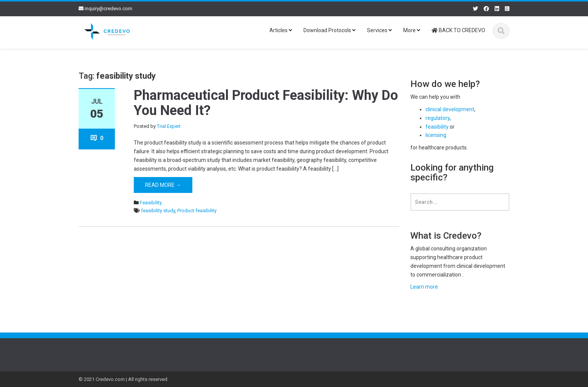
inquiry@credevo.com (108, 9)
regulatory (438, 118)
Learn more (424, 287)
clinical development (450, 109)
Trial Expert (169, 126)
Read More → (163, 185)
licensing (436, 135)
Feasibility (151, 203)
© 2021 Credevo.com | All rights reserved (123, 379)
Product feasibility (197, 211)
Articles (281, 30)
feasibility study (158, 211)
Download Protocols (330, 30)
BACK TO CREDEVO (458, 30)
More (412, 30)
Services (379, 30)
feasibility (437, 127)
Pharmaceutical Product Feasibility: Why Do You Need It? (266, 103)
